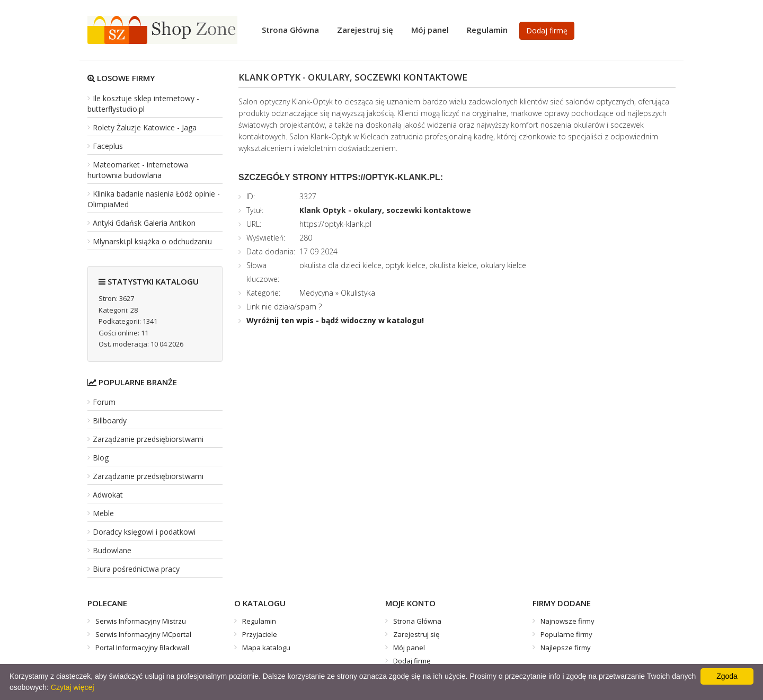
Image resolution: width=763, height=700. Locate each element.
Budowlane (112, 550)
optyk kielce (405, 265)
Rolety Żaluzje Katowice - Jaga (145, 127)
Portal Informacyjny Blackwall (142, 648)
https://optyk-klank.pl (335, 224)
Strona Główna (290, 30)
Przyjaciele (260, 634)
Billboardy (110, 420)
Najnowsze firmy (567, 621)
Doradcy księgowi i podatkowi (144, 532)
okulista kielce (453, 265)
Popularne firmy (566, 634)
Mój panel (430, 30)
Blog (101, 458)
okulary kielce (503, 265)
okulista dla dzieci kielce (340, 265)
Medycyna (316, 293)
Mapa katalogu (266, 648)
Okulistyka (358, 293)
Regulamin (487, 30)
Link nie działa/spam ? (284, 307)
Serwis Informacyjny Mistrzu (141, 621)
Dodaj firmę (547, 30)
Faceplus (108, 146)
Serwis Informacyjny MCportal (143, 634)
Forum (104, 402)
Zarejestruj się (365, 30)
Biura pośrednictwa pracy (136, 569)
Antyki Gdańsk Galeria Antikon (144, 223)
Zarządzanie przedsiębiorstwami (148, 439)
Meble (103, 513)
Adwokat (108, 495)
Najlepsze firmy (566, 648)
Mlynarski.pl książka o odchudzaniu (152, 241)
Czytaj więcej (73, 687)
